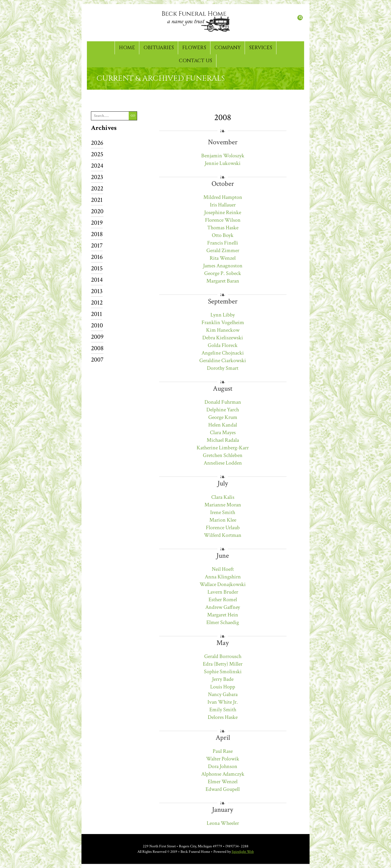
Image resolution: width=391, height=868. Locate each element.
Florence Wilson (223, 220)
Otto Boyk (223, 235)
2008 (97, 349)
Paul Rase (223, 751)
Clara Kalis (223, 497)
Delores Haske (223, 717)
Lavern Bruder (223, 592)
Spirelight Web (243, 852)
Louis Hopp (223, 687)
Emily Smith (223, 710)
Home (127, 48)
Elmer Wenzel (223, 782)
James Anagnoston (223, 266)
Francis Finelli (223, 243)
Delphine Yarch (223, 410)
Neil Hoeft (223, 569)
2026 (97, 143)
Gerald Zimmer (223, 250)
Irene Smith (223, 512)
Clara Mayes (223, 433)
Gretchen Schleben (223, 455)
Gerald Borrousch (223, 656)
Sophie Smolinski (223, 672)
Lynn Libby (223, 315)
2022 (97, 189)
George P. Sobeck (223, 273)
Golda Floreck (223, 345)
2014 (97, 280)
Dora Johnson (223, 766)
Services (261, 48)
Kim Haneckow (223, 330)
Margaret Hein (223, 615)
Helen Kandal (223, 425)
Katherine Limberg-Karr (223, 448)
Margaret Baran (223, 281)
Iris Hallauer (223, 205)
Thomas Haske (223, 228)
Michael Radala (223, 440)
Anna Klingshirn (223, 577)
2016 (97, 257)
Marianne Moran (223, 505)
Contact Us (195, 61)
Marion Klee (223, 520)
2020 (97, 212)
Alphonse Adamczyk (223, 774)
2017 (97, 246)
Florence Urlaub (223, 528)
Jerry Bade (223, 679)
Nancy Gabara (223, 694)
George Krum (223, 417)
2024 (97, 166)
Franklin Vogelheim (223, 322)
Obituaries (159, 48)
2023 (97, 178)
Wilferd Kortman (223, 535)
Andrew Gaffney (223, 607)
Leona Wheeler (223, 823)
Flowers (194, 48)
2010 (97, 326)
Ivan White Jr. (223, 702)
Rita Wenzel (223, 258)
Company (228, 48)
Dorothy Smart (223, 368)
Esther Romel (223, 600)
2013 (97, 292)
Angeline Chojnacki (223, 353)
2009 (97, 337)
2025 (97, 155)
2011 (97, 314)
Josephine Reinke (223, 212)
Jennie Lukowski (223, 163)
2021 (97, 200)
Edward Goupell (223, 789)
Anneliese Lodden (223, 463)
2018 (97, 235)
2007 (97, 360)
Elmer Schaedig (223, 622)
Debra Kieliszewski (223, 338)
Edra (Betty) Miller (223, 664)
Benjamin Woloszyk (223, 156)
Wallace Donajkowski (223, 584)
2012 (97, 303)
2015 (97, 269)
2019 (97, 223)
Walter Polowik (223, 759)
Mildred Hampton (223, 197)
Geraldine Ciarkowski (223, 361)
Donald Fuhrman (223, 402)
